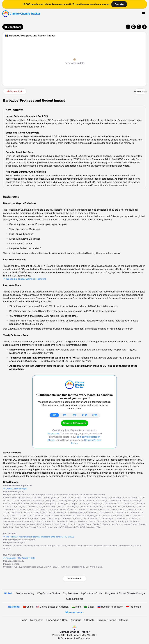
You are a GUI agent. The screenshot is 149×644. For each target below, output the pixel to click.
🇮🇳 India (76, 607)
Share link (15, 91)
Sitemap (124, 620)
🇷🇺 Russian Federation (110, 607)
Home (24, 620)
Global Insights (75, 599)
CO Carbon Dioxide (48, 593)
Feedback (136, 91)
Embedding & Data (57, 620)
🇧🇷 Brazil (89, 607)
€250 (95, 415)
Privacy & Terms (107, 620)
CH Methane (71, 593)
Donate (119, 4)
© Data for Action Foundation (74, 638)
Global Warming (25, 593)
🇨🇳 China (28, 607)
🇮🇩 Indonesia (134, 607)
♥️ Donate (89, 620)
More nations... (75, 612)
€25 (64, 415)
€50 (74, 415)
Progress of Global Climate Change (125, 593)
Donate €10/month (74, 423)
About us (76, 620)
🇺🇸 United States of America (52, 607)
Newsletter (37, 620)
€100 (85, 415)
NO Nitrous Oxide (92, 593)
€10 (54, 415)
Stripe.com (53, 433)
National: (14, 607)
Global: (8, 593)
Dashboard (13, 27)
